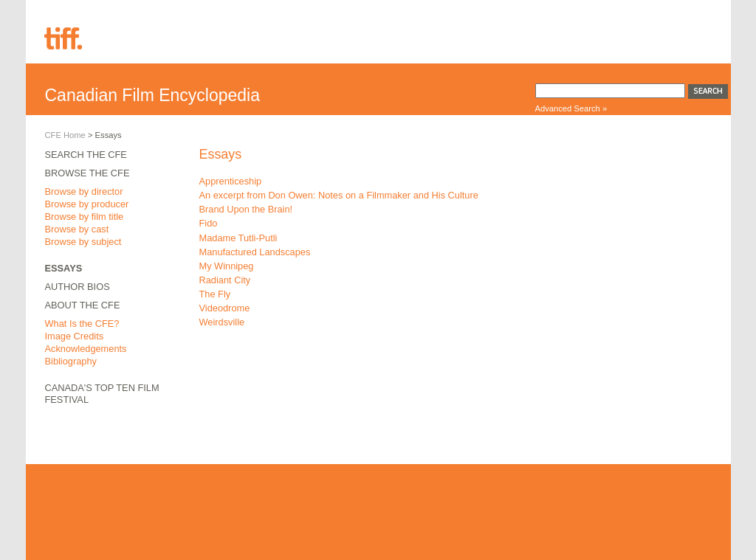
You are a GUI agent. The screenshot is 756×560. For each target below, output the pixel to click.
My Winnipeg (227, 266)
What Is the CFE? (82, 324)
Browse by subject (83, 242)
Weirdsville (222, 322)
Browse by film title (85, 217)
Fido (209, 223)
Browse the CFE (87, 173)
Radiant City (225, 280)
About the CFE (83, 305)
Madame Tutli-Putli (238, 238)
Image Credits (75, 336)
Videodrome (225, 308)
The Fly (215, 294)
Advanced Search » (571, 108)
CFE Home (65, 135)
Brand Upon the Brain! (246, 209)
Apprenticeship (231, 181)
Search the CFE (86, 155)
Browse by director (84, 191)
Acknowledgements (86, 349)
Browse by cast (77, 229)
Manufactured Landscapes (255, 252)
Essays (64, 268)
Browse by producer (87, 204)
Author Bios (78, 287)
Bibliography (71, 361)
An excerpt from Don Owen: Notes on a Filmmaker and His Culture (339, 195)
